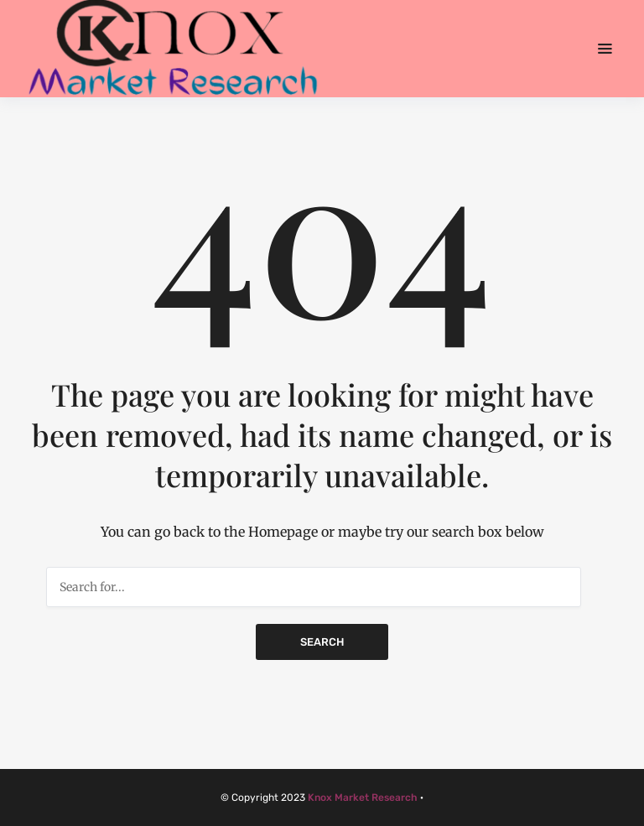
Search (322, 642)
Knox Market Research (363, 797)
